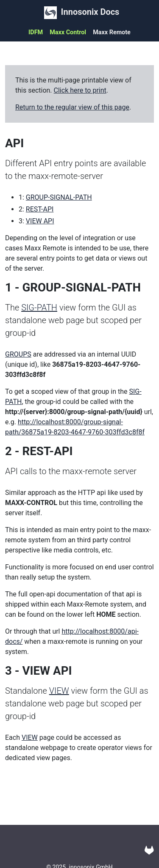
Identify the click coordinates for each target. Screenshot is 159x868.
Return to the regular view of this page (72, 107)
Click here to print (80, 90)
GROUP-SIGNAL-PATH (59, 197)
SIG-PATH (39, 308)
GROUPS (18, 354)
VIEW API (40, 221)
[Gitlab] (149, 850)
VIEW (59, 691)
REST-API (40, 209)
